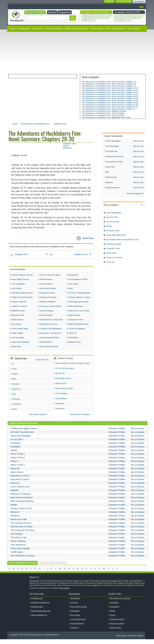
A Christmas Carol (113, 232)
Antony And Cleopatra (21, 440)
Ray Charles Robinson (49, 351)
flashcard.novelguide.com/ (41, 616)
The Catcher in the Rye (114, 162)
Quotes (112, 616)
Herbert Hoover (46, 280)
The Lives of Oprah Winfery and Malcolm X (53, 308)
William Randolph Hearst (78, 327)
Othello (14, 509)
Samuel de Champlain (21, 346)
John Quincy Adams (48, 289)
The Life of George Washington (81, 294)
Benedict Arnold (18, 318)
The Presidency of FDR (78, 280)
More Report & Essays (80, 419)
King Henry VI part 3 (20, 484)
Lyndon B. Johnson (19, 308)
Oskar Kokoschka (75, 308)
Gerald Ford (73, 275)
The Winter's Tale (18, 542)
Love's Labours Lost (20, 491)
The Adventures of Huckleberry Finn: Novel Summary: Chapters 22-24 (110, 94)
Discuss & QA (138, 141)
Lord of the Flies (111, 152)
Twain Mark (88, 238)
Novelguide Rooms (65, 12)
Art (13, 369)
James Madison (46, 285)
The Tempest (16, 539)
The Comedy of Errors (21, 528)
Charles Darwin (46, 318)
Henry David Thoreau (49, 327)
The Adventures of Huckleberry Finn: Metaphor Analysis (104, 111)
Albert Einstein (74, 318)
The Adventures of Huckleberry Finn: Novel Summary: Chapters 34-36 (110, 103)
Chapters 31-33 (80, 254)
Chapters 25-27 (22, 254)
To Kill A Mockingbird (113, 141)
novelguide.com (37, 603)
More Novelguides (134, 195)
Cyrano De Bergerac (77, 332)
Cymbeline (15, 451)
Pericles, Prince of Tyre (21, 513)
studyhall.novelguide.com (40, 607)
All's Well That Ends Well (22, 437)
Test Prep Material (77, 628)
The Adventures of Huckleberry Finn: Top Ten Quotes (103, 115)
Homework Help (37, 611)
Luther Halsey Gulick (20, 332)
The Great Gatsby (112, 146)
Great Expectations (112, 189)
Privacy (140, 640)
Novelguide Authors (117, 624)
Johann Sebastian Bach (50, 342)
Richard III (15, 520)
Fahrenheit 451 (111, 178)
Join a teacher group (78, 624)
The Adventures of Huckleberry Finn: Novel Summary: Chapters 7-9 (109, 86)
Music (14, 384)
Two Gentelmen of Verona (23, 560)
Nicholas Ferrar (75, 346)
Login (142, 7)
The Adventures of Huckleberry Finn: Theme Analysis (103, 113)
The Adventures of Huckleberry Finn (35, 124)
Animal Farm (110, 168)
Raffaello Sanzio (18, 313)
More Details (65, 593)
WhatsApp (67, 148)
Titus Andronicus (18, 549)
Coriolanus (15, 448)
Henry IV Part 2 (18, 462)
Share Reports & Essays (77, 29)
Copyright (132, 640)
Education (16, 389)
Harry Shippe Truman (20, 280)
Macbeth (15, 495)
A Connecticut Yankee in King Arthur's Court (122, 241)
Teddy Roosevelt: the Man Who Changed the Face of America (24, 299)
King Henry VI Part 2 (20, 480)
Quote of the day (42, 364)
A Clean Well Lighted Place (116, 237)
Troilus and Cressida (20, 553)
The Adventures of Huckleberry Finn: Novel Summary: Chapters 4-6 (109, 84)
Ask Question (52, 12)
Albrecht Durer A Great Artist (51, 323)
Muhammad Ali (46, 346)
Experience (16, 394)
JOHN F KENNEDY (48, 304)
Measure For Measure (21, 499)
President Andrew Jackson (22, 294)
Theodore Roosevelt (48, 299)
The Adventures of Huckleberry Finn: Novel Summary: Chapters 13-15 (110, 88)
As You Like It (17, 444)
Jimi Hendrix (73, 342)
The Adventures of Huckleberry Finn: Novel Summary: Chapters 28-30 (110, 98)
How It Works (133, 29)
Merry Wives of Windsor (22, 502)
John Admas (17, 289)
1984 (107, 173)
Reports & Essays (54, 29)
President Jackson (47, 294)
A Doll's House (111, 255)
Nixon (71, 289)
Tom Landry (16, 327)
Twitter (66, 146)
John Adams (73, 285)
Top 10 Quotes (138, 433)
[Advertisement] (77, 53)
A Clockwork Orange (113, 246)
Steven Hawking (47, 313)
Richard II (15, 517)
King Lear (15, 488)
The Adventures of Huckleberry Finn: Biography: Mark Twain (106, 117)
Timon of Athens (18, 546)
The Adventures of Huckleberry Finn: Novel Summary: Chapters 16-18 (110, 90)
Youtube (11, 598)
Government (16, 409)
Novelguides (24, 29)
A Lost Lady (110, 264)
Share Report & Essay (79, 611)
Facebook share (69, 144)
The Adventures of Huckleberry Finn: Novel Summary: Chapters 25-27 (110, 96)
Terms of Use (121, 640)
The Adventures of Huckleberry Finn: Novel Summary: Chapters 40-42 (110, 107)
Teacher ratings (115, 632)
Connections (38, 29)
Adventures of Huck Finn (114, 157)
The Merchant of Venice (21, 531)
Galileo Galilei (17, 337)
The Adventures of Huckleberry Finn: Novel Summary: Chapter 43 (108, 109)
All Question (114, 607)
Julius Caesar (17, 477)
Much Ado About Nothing (22, 506)
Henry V (14, 466)
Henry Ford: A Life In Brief (79, 313)
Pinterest (24, 598)
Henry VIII (72, 337)
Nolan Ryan (16, 351)
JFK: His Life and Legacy (50, 275)
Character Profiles (117, 433)
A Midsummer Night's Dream (24, 433)
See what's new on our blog (120, 603)
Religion (15, 379)
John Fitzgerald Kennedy (78, 304)
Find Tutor (74, 607)
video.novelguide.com (39, 620)
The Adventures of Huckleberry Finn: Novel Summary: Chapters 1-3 (109, 82)
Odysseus (109, 184)
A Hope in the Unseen (114, 259)
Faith (14, 399)
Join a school (75, 620)
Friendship (16, 404)
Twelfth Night (17, 557)
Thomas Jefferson (19, 304)
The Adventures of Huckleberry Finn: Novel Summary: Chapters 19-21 (110, 92)
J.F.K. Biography (18, 285)
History (14, 414)
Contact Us (74, 632)
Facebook (20, 598)
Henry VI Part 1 (18, 469)
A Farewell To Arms (113, 250)
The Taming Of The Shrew (23, 535)
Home (13, 29)
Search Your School (117, 628)
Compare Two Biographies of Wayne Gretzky (53, 332)
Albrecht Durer (18, 323)
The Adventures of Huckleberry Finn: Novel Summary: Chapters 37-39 (110, 105)
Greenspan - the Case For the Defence (53, 337)
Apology (109, 228)
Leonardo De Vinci (76, 323)
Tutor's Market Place (115, 29)
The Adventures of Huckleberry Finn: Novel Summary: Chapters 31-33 (110, 101)
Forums (113, 620)
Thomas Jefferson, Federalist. (80, 299)
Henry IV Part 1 (18, 459)
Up (51, 254)
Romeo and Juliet (19, 524)
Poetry (14, 374)
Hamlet (14, 455)
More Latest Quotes (37, 419)
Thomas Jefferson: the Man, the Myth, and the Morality (24, 275)
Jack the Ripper (18, 342)
